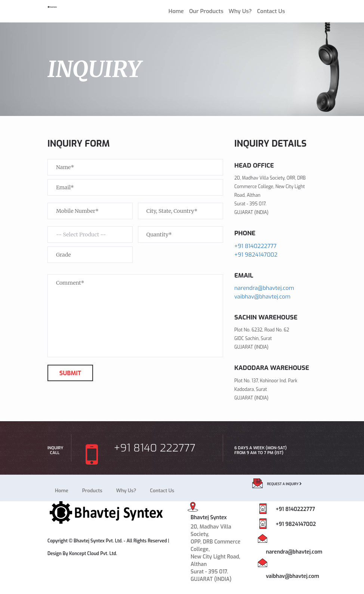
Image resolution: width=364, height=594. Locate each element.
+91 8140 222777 (140, 451)
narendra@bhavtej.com (264, 288)
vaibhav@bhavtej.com (262, 297)
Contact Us (271, 11)
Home (176, 11)
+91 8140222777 (255, 246)
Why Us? (240, 11)
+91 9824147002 (256, 255)
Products (92, 491)
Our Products (206, 11)
